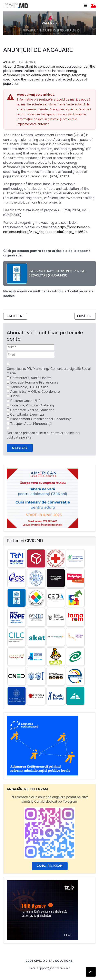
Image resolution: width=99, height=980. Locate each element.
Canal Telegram (50, 866)
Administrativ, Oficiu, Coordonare (35, 392)
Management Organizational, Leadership (41, 419)
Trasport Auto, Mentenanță (31, 424)
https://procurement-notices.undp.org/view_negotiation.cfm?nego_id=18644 (47, 229)
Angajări (9, 62)
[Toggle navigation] (86, 6)
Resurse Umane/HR (25, 401)
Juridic (15, 396)
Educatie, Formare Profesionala (34, 382)
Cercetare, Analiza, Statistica (32, 410)
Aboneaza (20, 448)
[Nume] (31, 347)
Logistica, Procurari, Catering (32, 405)
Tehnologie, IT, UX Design (29, 387)
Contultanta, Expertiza (27, 414)
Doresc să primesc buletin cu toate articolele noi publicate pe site (43, 435)
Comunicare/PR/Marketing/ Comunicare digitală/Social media (49, 371)
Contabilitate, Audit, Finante (31, 378)
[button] (93, 6)
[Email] (31, 355)
